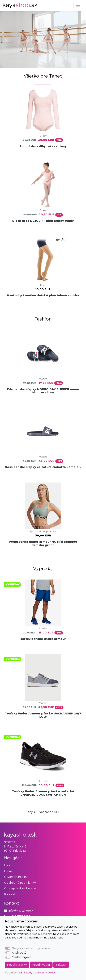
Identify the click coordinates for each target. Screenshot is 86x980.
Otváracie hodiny (16, 877)
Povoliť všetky (17, 965)
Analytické (19, 953)
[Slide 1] (40, 63)
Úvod (8, 865)
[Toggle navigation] (78, 5)
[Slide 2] (46, 63)
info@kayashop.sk (21, 911)
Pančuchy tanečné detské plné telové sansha (43, 295)
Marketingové (21, 957)
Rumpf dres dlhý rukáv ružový (43, 146)
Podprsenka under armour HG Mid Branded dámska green (43, 543)
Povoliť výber (41, 965)
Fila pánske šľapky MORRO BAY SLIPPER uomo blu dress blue (43, 391)
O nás (8, 871)
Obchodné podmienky (20, 883)
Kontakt (10, 894)
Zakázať (61, 965)
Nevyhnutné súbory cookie (31, 948)
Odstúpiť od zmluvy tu (20, 888)
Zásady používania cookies (40, 973)
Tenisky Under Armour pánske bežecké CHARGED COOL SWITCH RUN (43, 793)
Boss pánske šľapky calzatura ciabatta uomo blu (43, 467)
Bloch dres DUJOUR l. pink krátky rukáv (43, 221)
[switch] (8, 953)
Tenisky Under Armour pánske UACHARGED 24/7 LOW (43, 715)
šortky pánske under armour (43, 639)
